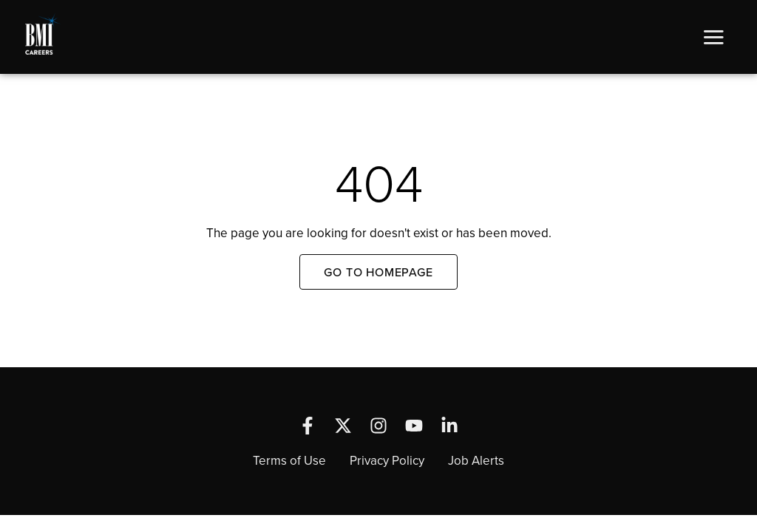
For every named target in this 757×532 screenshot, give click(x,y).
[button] (713, 37)
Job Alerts (476, 460)
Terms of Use (289, 460)
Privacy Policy (387, 460)
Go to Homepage (378, 272)
